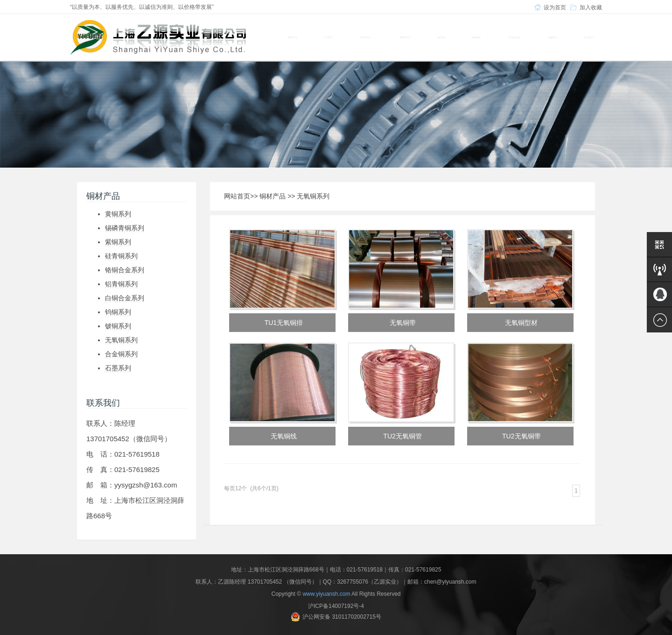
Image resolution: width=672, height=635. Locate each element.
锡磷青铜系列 (125, 228)
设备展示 (476, 37)
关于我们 (328, 37)
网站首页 (293, 37)
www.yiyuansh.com (326, 594)
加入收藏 (591, 7)
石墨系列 (118, 368)
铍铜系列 (118, 326)
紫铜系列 (118, 242)
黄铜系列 (118, 214)
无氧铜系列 (121, 340)
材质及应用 (515, 37)
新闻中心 (553, 37)
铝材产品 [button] (405, 37)
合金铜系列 (121, 354)
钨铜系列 (118, 312)
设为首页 (555, 7)
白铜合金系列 (125, 298)
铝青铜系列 (121, 284)
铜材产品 (273, 196)
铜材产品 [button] (366, 37)
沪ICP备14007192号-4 (336, 606)
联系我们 (589, 37)
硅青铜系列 (121, 256)
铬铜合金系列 (125, 270)
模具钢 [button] (442, 37)
